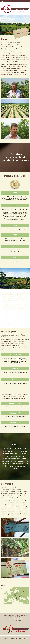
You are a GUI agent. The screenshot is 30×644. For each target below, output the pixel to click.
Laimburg (8, 53)
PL (28, 1)
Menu (3, 1)
